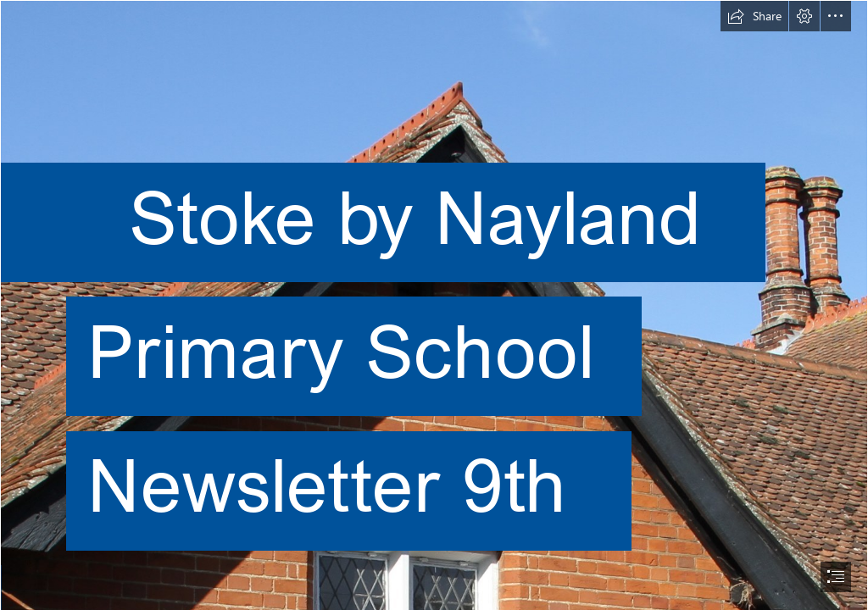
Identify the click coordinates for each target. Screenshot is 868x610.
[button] (754, 16)
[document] (434, 305)
